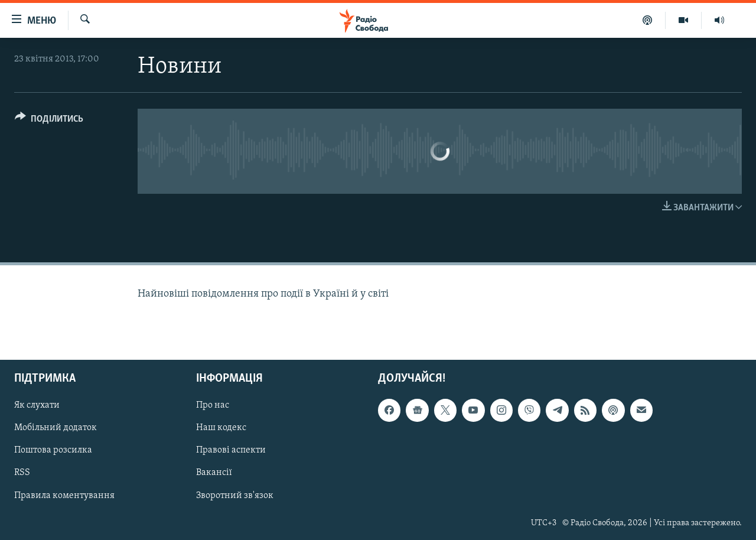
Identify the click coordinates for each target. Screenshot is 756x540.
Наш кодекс (221, 428)
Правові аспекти (231, 450)
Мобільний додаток (56, 428)
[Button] (49, 121)
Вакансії (214, 473)
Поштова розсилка (53, 450)
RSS (22, 473)
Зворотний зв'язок (235, 495)
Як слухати (37, 405)
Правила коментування (64, 495)
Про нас (213, 405)
